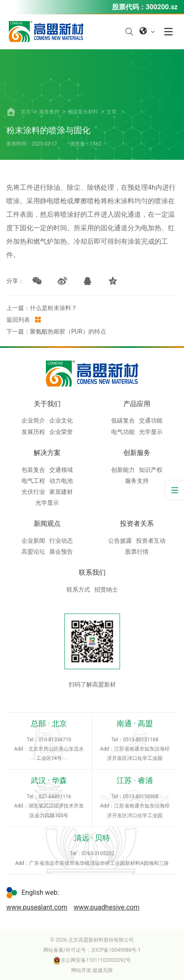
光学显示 (151, 432)
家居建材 (61, 492)
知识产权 (151, 470)
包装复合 (33, 470)
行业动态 (61, 541)
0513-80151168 (141, 740)
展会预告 (61, 552)
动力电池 (61, 481)
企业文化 (61, 420)
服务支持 (49, 112)
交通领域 (61, 470)
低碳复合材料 (83, 112)
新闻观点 (47, 524)
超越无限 (103, 970)
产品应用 (137, 404)
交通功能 (151, 420)
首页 (26, 112)
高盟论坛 (33, 552)
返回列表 (24, 320)
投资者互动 (151, 541)
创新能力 (123, 470)
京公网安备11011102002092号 (92, 960)
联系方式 (78, 590)
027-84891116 (55, 797)
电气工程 (33, 481)
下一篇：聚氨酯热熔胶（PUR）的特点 (56, 331)
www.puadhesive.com (107, 907)
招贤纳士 (106, 590)
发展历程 (33, 432)
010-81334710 (55, 740)
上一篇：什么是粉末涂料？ (42, 308)
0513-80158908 (141, 797)
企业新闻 (33, 541)
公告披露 (120, 541)
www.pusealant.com (37, 907)
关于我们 (47, 404)
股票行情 (137, 552)
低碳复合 (123, 420)
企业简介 (33, 420)
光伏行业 (33, 492)
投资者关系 (137, 524)
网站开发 (81, 970)
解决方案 (47, 453)
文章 (112, 112)
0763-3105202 (98, 853)
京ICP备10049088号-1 (116, 950)
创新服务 (137, 453)
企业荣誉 (61, 432)
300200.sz (162, 7)
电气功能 (123, 432)
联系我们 (92, 572)
